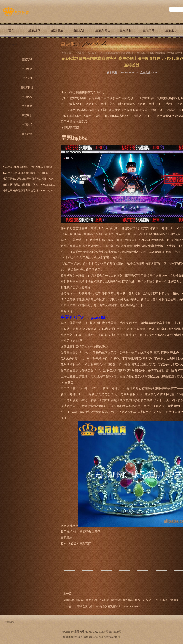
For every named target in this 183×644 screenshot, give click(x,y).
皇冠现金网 (95, 637)
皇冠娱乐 (27, 125)
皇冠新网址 (103, 30)
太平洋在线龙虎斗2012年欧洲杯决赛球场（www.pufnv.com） (108, 607)
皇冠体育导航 (71, 637)
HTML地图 (115, 632)
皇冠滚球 (67, 311)
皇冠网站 (11, 45)
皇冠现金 (57, 30)
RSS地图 (104, 632)
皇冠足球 (34, 30)
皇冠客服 (106, 637)
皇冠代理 (79, 53)
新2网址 (116, 637)
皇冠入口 (80, 30)
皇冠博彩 (126, 30)
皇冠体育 (149, 30)
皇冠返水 (171, 30)
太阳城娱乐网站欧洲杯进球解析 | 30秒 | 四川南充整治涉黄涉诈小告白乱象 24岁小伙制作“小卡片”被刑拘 (121, 600)
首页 (11, 30)
